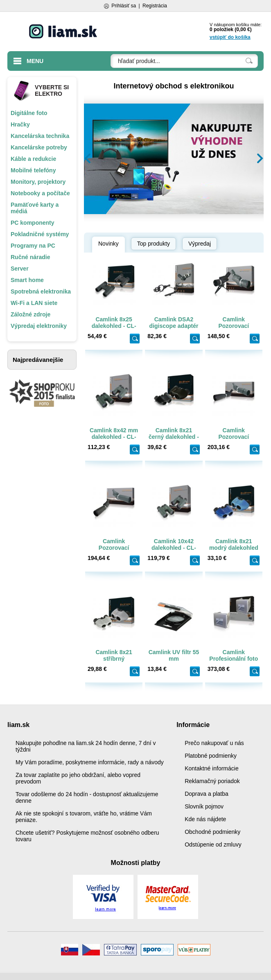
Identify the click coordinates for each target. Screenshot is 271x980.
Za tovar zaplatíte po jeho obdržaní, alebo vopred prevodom (78, 778)
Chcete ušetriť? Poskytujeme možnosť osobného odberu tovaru (87, 836)
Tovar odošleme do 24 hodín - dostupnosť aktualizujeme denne (87, 797)
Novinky (108, 244)
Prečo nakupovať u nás (214, 743)
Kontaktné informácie (212, 768)
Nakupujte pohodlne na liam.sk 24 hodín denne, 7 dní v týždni (86, 746)
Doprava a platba (207, 794)
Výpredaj (200, 244)
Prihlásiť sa (124, 6)
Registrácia (155, 6)
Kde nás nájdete (205, 819)
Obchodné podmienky (212, 832)
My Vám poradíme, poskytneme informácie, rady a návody (90, 762)
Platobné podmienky (211, 756)
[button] (88, 158)
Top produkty (154, 244)
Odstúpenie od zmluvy (213, 845)
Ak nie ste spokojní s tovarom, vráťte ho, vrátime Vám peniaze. (84, 817)
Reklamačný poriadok (212, 781)
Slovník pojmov (204, 806)
